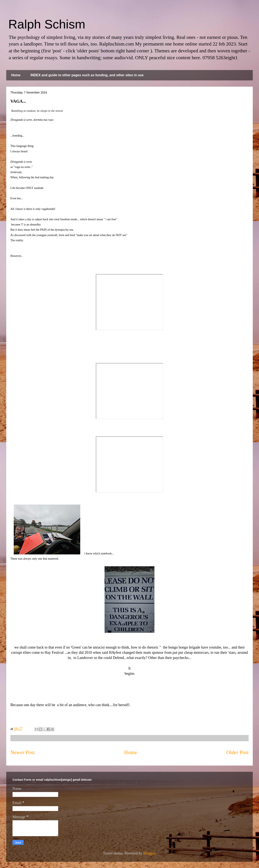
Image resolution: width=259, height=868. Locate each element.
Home (16, 75)
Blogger (149, 853)
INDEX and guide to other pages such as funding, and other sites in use (87, 75)
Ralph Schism (47, 24)
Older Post (237, 752)
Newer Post (23, 752)
